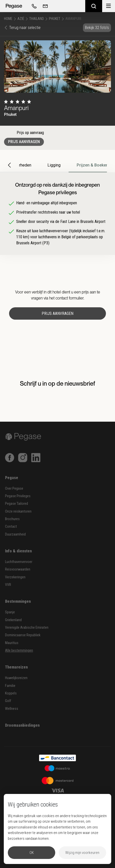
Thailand (37, 19)
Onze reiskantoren (18, 511)
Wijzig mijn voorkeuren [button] (82, 853)
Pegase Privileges (18, 496)
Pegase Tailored (17, 504)
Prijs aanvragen (24, 142)
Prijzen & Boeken (92, 165)
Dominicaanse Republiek (23, 635)
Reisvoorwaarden (18, 569)
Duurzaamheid (15, 534)
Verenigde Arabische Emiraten (27, 628)
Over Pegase (14, 489)
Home (8, 19)
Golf (8, 701)
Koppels (11, 693)
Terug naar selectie (22, 28)
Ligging (54, 165)
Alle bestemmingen (19, 650)
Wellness (12, 709)
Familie (10, 686)
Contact (11, 527)
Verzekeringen (15, 577)
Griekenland (13, 620)
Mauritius (12, 643)
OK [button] (32, 853)
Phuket (55, 19)
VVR (8, 585)
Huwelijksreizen (16, 678)
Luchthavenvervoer (19, 562)
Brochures (12, 519)
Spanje (10, 612)
